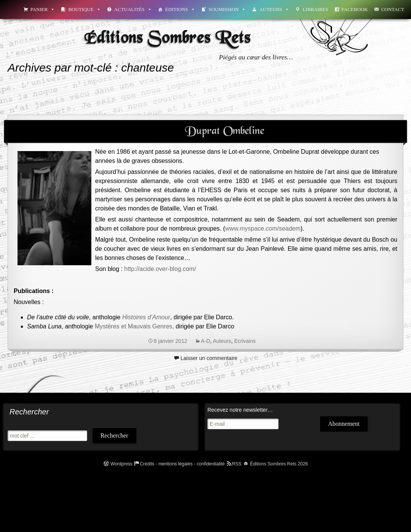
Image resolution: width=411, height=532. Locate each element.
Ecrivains (245, 341)
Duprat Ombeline (225, 131)
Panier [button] (43, 9)
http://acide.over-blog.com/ (160, 269)
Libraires (315, 9)
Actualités (133, 9)
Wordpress (121, 464)
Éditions (180, 9)
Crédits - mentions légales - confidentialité (182, 464)
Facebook (355, 9)
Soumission (227, 9)
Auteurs (274, 9)
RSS (237, 464)
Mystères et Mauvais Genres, (134, 326)
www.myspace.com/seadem (263, 229)
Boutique (84, 9)
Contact (393, 9)
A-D (205, 341)
